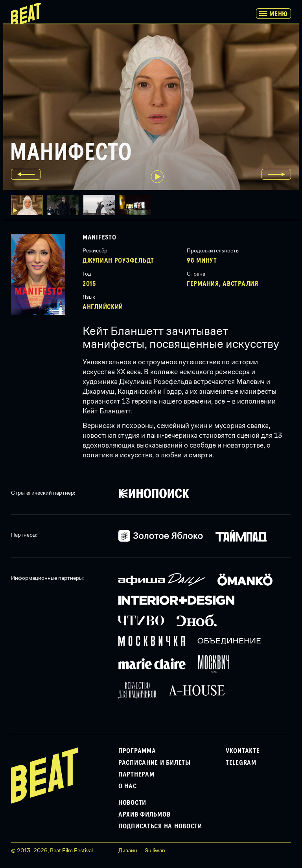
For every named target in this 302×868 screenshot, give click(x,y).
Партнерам (136, 775)
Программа (137, 751)
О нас (128, 786)
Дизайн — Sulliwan (142, 850)
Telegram (241, 763)
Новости (132, 803)
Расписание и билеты (155, 763)
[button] (65, 205)
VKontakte (243, 751)
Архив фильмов (144, 815)
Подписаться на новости (160, 826)
